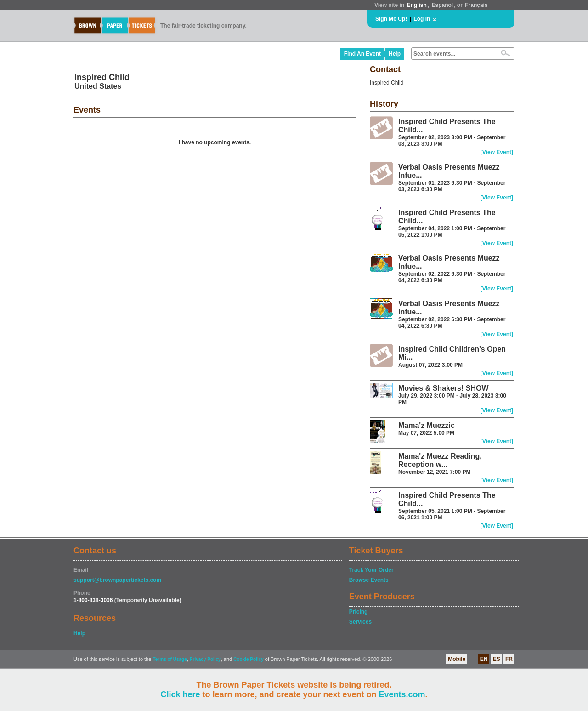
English (416, 5)
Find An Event (362, 54)
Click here (180, 694)
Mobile (457, 659)
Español (443, 5)
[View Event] (497, 152)
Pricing (359, 612)
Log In (422, 19)
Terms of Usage (170, 659)
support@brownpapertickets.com (117, 580)
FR (509, 659)
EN (484, 659)
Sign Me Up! (391, 19)
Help (395, 54)
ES (497, 659)
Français (476, 5)
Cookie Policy (249, 659)
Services (360, 622)
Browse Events (369, 580)
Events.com (402, 694)
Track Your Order (371, 570)
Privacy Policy (205, 659)
